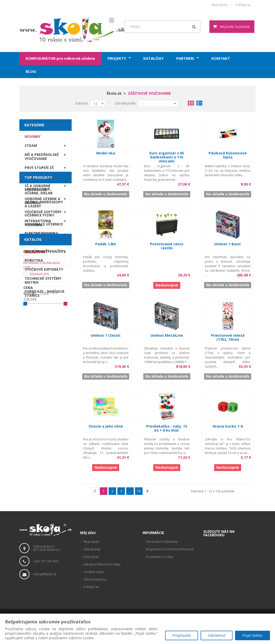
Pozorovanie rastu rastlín (167, 246)
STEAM (31, 147)
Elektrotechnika (41, 323)
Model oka (106, 153)
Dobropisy (91, 557)
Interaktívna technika (38, 225)
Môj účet (88, 533)
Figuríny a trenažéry (45, 341)
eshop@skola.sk (45, 574)
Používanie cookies (160, 557)
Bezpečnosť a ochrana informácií (170, 549)
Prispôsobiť (182, 635)
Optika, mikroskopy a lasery (44, 294)
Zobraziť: (81, 103)
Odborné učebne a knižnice (42, 202)
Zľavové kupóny (95, 579)
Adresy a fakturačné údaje (102, 564)
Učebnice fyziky (39, 305)
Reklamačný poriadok (161, 564)
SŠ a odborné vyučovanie (38, 189)
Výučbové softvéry (43, 214)
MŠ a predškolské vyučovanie (42, 158)
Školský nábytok (41, 245)
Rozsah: (30, 464)
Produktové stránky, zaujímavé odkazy (168, 574)
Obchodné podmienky (162, 542)
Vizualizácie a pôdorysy (163, 584)
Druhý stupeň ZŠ (41, 178)
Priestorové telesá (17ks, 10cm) (228, 337)
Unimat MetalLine (167, 335)
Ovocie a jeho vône (106, 426)
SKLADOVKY (35, 254)
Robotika (34, 350)
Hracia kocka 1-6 (228, 426)
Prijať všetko (253, 635)
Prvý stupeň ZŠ (39, 169)
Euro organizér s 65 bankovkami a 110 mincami (167, 157)
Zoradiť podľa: (126, 103)
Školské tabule (40, 236)
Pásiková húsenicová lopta (228, 155)
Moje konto (220, 5)
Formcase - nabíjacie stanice (45, 383)
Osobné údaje (94, 572)
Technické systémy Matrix (43, 370)
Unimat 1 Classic (106, 335)
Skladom (39, 444)
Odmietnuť (217, 635)
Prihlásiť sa (243, 5)
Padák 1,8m (106, 244)
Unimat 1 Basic (228, 244)
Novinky (33, 138)
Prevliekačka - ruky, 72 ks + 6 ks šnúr (167, 428)
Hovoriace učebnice (44, 314)
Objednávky (92, 549)
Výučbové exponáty (44, 359)
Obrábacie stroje (41, 332)
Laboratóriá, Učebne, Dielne (39, 281)
